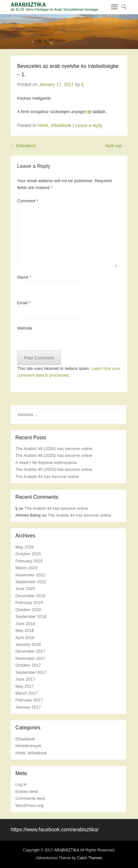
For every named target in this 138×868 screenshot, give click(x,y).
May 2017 (24, 686)
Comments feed (30, 798)
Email (24, 303)
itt (89, 112)
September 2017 (31, 672)
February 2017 (29, 700)
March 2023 (26, 568)
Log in (21, 784)
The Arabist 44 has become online (47, 477)
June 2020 (25, 589)
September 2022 (31, 582)
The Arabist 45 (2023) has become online (54, 469)
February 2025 (29, 561)
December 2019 (30, 596)
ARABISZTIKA (28, 5)
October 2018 (28, 610)
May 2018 (24, 630)
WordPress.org (29, 805)
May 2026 (24, 547)
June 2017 (25, 679)
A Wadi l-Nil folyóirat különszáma (46, 463)
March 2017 (26, 693)
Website (25, 328)
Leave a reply (89, 125)
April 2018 (25, 638)
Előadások (23, 146)
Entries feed (26, 792)
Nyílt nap (116, 146)
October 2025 (28, 554)
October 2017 (28, 665)
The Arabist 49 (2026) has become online (54, 449)
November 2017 (30, 658)
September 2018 (31, 616)
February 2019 (29, 603)
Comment (28, 201)
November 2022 (30, 575)
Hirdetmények (28, 746)
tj (82, 84)
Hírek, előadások (54, 125)
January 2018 (28, 644)
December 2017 (30, 651)
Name (24, 277)
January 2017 (28, 707)
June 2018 (25, 624)
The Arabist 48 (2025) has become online (54, 455)
